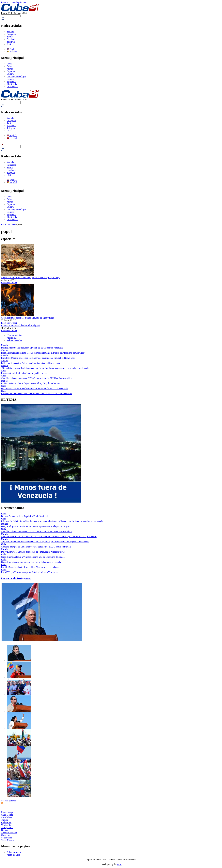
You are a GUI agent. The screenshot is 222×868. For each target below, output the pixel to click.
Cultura (10, 74)
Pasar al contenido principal (14, 2)
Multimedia (12, 84)
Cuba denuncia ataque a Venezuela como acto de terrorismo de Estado (33, 557)
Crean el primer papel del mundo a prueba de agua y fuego (28, 318)
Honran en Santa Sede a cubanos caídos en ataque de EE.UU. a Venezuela (35, 388)
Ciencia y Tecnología (16, 76)
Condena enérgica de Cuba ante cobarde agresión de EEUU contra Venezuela (36, 547)
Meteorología (7, 812)
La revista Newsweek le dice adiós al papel (21, 325)
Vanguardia (6, 825)
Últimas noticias (14, 335)
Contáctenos (12, 87)
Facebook (11, 39)
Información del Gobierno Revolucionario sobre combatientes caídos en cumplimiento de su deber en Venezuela (52, 521)
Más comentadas (14, 340)
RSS (9, 44)
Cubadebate (7, 817)
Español (12, 52)
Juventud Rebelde (9, 833)
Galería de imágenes (16, 578)
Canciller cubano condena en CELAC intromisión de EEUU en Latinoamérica (37, 378)
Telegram (11, 42)
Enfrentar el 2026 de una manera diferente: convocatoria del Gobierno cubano (36, 394)
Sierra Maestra (8, 840)
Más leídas (12, 338)
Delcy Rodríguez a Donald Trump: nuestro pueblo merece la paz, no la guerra (36, 526)
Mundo (10, 69)
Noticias (12, 224)
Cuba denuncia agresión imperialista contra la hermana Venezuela (31, 562)
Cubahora (6, 835)
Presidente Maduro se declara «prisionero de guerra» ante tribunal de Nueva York (38, 358)
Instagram (11, 34)
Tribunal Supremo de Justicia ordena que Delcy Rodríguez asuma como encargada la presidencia (45, 368)
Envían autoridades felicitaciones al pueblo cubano (24, 373)
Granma (5, 830)
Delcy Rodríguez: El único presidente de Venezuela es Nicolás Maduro (33, 552)
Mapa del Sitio (13, 855)
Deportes (11, 71)
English (12, 49)
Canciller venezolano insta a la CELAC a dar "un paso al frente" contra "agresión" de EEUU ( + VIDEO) (49, 537)
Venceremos (7, 838)
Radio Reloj (7, 822)
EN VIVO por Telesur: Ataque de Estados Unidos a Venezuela (29, 572)
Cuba (9, 66)
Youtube (11, 32)
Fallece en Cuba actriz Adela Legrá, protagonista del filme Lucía (30, 363)
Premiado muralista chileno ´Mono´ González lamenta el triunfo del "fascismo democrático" (43, 353)
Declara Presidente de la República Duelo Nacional (24, 516)
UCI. (119, 864)
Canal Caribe (7, 815)
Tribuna (5, 820)
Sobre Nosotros (14, 852)
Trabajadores (7, 828)
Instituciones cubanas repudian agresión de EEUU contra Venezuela (32, 348)
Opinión (10, 79)
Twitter (10, 37)
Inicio (9, 64)
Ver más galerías (9, 801)
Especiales (12, 81)
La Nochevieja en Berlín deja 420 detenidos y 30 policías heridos (31, 383)
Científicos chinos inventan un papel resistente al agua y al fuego (31, 277)
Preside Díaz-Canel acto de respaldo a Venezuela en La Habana (30, 567)
